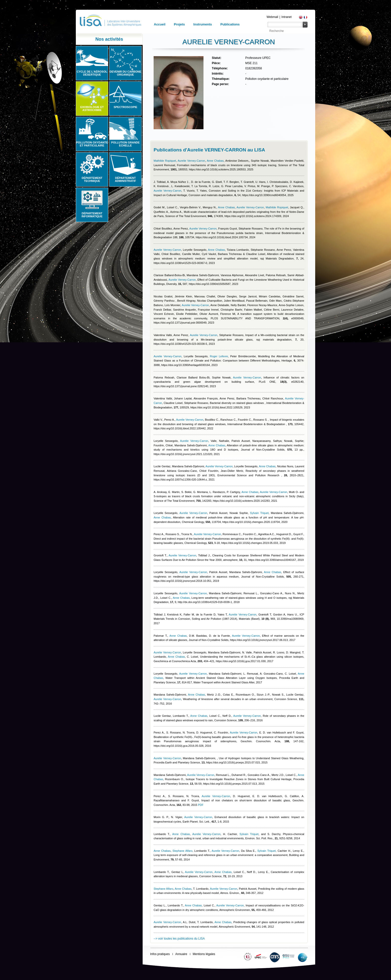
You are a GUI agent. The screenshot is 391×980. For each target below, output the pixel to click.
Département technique (92, 179)
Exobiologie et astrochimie (92, 109)
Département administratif (126, 179)
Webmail (272, 17)
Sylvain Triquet (259, 513)
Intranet (287, 17)
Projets (179, 24)
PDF (201, 805)
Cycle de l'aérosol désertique (92, 73)
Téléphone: (220, 68)
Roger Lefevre (219, 356)
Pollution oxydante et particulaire (92, 144)
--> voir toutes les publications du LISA (179, 939)
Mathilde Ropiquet (165, 161)
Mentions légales (204, 954)
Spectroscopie (126, 107)
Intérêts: (218, 74)
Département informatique (92, 215)
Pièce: (216, 63)
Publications (230, 24)
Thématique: (221, 79)
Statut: (216, 58)
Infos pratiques (160, 954)
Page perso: (220, 84)
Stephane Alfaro (183, 851)
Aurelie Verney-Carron (191, 161)
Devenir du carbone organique (126, 73)
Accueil (160, 24)
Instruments (202, 24)
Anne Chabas (215, 161)
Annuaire (181, 954)
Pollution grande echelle (125, 144)
